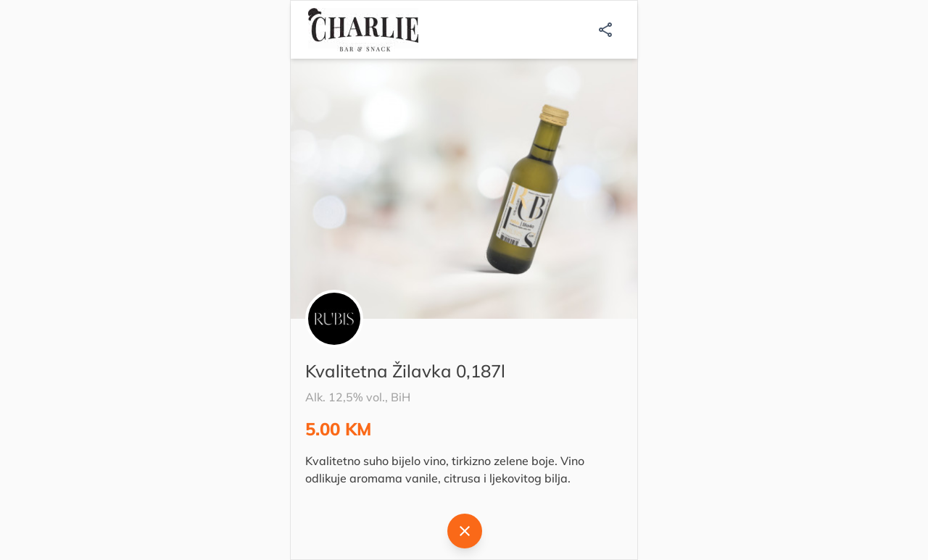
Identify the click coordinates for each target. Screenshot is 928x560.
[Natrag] (465, 531)
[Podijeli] (605, 30)
